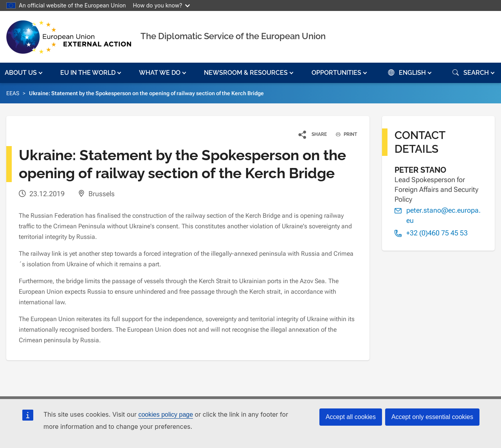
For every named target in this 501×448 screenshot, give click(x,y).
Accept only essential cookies (432, 417)
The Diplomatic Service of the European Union (233, 36)
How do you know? (162, 5)
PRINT (343, 134)
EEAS (13, 93)
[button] (24, 73)
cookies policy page (166, 415)
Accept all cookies (351, 417)
